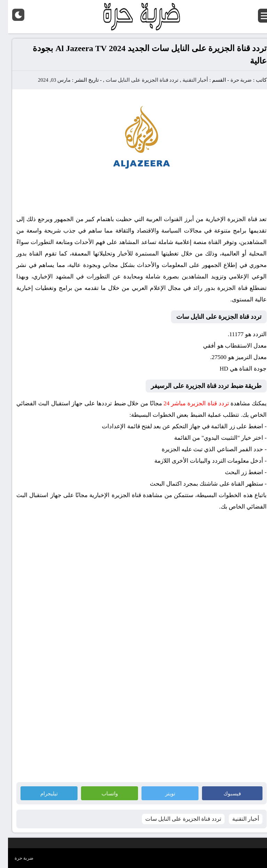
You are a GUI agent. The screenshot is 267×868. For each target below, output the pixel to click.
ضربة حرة (233, 80)
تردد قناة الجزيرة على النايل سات (134, 80)
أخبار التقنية (187, 80)
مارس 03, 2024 (46, 80)
